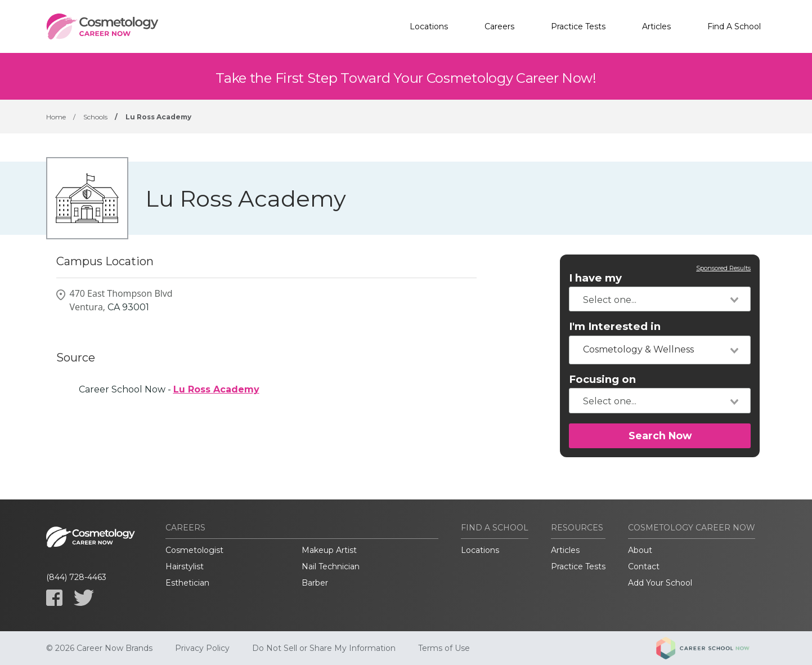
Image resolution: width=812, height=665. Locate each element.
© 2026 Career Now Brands (99, 648)
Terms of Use (444, 648)
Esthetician (187, 583)
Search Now (660, 436)
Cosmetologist (194, 550)
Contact (644, 566)
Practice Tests (578, 26)
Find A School (734, 26)
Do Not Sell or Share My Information (324, 648)
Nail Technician (331, 566)
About (640, 550)
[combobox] (660, 299)
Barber (315, 583)
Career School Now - (169, 389)
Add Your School (660, 583)
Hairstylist (185, 566)
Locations (429, 26)
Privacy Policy (202, 648)
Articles (656, 26)
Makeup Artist (329, 550)
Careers (499, 26)
